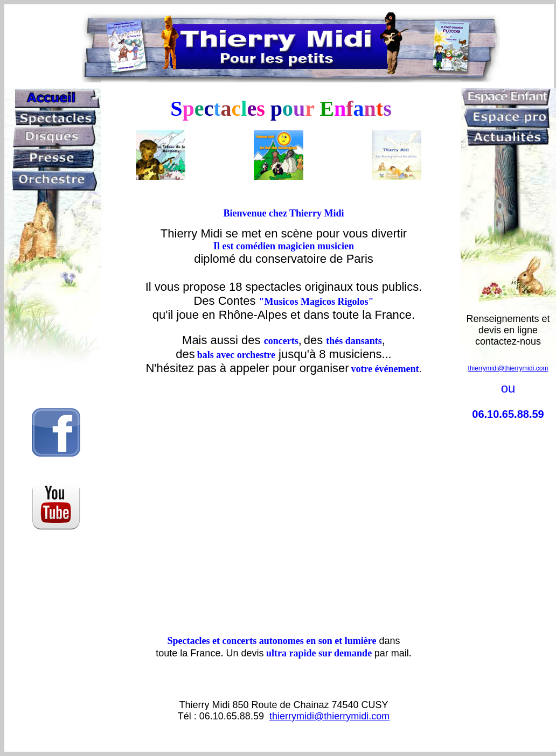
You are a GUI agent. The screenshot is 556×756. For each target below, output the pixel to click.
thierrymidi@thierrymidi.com (329, 716)
